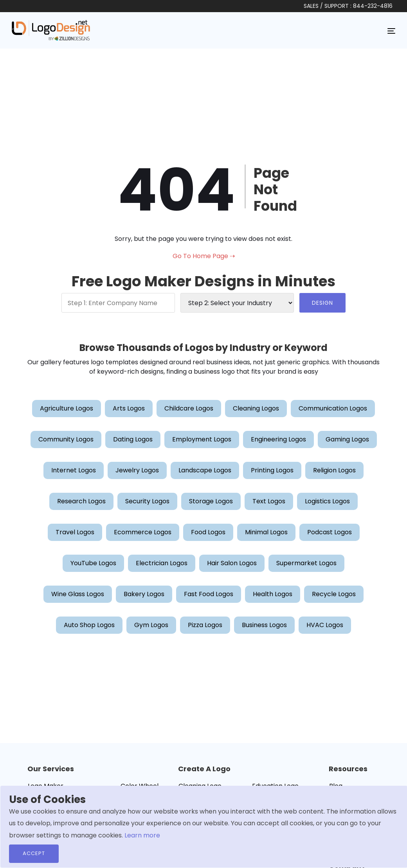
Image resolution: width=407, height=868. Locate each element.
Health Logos (273, 594)
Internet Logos (74, 470)
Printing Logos (272, 470)
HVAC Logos (325, 625)
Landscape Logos (205, 470)
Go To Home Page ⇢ (204, 256)
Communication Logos (333, 408)
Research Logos (81, 501)
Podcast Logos (330, 532)
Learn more (142, 835)
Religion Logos (334, 470)
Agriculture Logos (67, 408)
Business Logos (264, 625)
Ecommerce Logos (143, 532)
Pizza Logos (205, 625)
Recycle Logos (334, 594)
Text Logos (269, 501)
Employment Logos (202, 439)
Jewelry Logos (137, 470)
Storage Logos (211, 501)
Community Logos (66, 439)
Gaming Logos (347, 439)
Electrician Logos (162, 563)
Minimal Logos (266, 532)
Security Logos (147, 501)
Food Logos (208, 532)
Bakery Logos (144, 594)
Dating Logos (133, 439)
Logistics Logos (327, 501)
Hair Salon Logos (232, 563)
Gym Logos (151, 625)
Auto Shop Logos (89, 625)
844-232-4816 (373, 6)
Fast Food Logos (209, 594)
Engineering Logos (278, 439)
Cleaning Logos (256, 408)
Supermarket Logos (306, 563)
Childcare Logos (189, 408)
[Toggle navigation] (391, 31)
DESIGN (322, 303)
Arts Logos (129, 408)
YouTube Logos (93, 563)
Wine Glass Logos (78, 594)
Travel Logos (75, 532)
